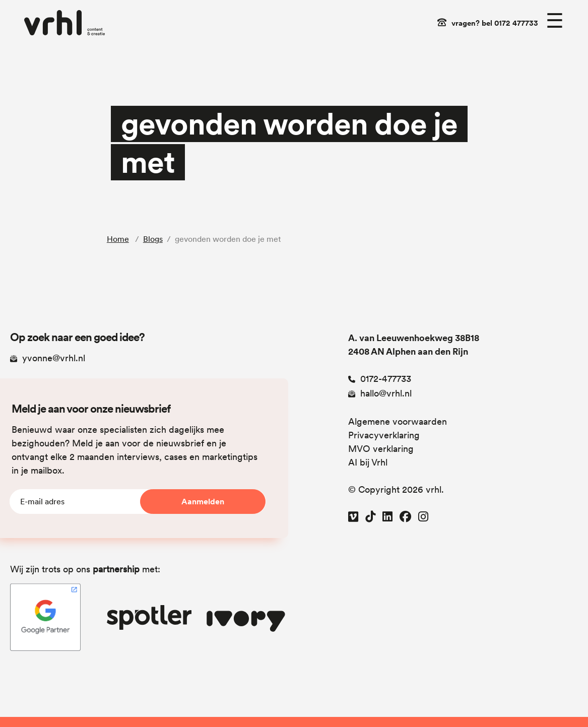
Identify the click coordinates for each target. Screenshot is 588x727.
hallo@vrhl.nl (380, 393)
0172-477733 (380, 379)
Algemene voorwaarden (398, 421)
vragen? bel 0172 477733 (495, 23)
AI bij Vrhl (368, 462)
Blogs (153, 239)
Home (118, 239)
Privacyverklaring (384, 435)
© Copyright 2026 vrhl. (396, 489)
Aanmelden (203, 502)
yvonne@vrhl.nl (48, 358)
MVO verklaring (381, 449)
